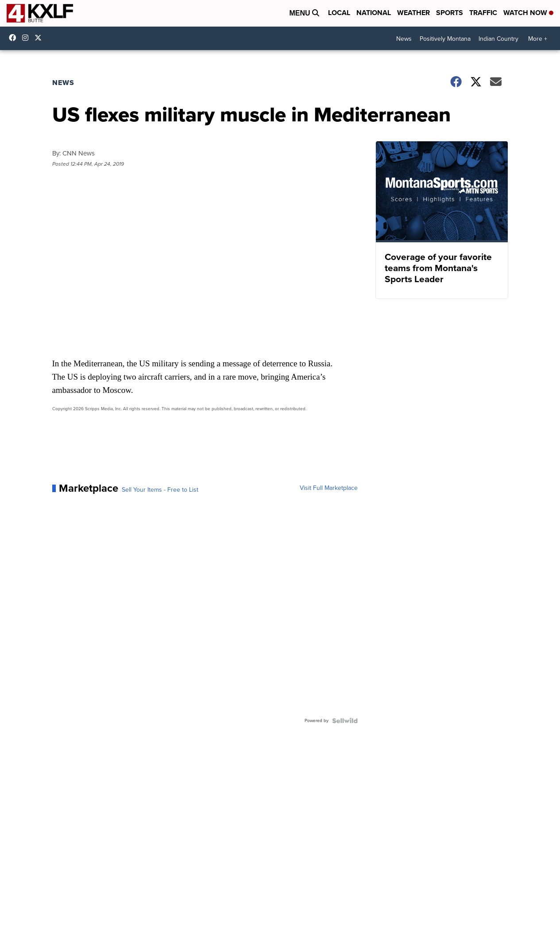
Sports (450, 13)
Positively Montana (445, 39)
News (404, 39)
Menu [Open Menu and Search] (304, 13)
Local (339, 13)
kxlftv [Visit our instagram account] (27, 38)
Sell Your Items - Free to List (160, 490)
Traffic (483, 13)
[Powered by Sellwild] (345, 721)
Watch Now (528, 13)
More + (538, 39)
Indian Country (498, 39)
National (374, 13)
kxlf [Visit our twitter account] (40, 38)
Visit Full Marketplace (329, 488)
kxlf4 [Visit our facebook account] (15, 38)
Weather (413, 13)
